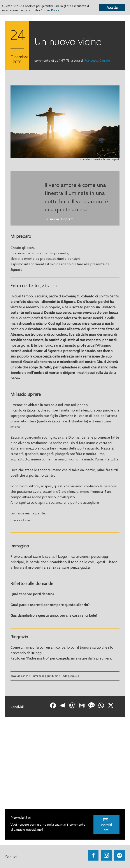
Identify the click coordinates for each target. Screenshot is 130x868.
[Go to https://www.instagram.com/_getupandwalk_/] (106, 855)
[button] (106, 824)
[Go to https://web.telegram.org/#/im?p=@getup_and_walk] (119, 855)
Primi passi (38, 676)
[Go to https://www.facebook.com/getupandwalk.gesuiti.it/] (93, 855)
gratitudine (53, 676)
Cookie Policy (50, 10)
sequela (74, 676)
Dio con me (23, 676)
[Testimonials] (65, 198)
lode (65, 676)
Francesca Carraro (97, 60)
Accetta (112, 7)
